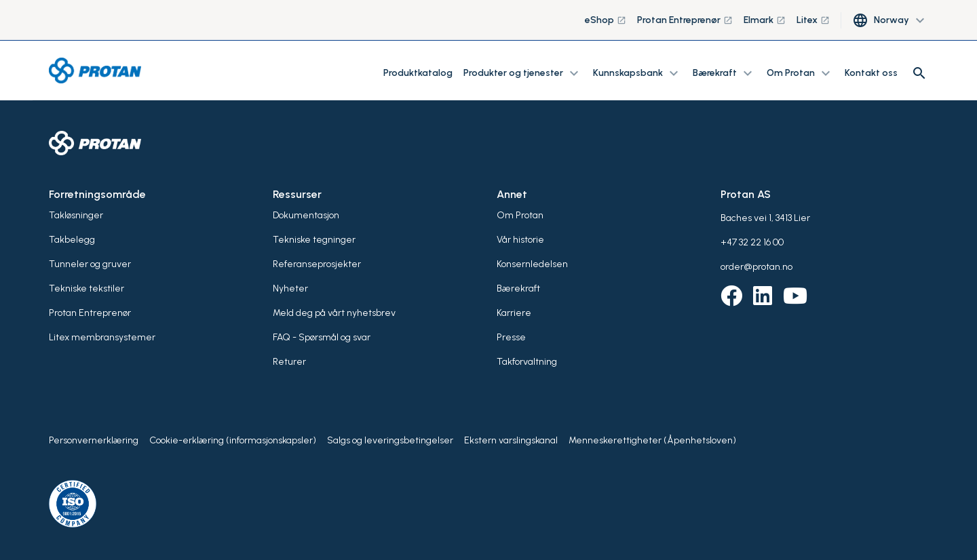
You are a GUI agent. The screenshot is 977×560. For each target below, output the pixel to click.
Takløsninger (76, 215)
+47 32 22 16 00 (752, 242)
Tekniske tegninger (314, 240)
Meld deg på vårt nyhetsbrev (334, 313)
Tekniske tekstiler (87, 288)
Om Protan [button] (800, 73)
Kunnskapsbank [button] (637, 73)
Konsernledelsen (532, 264)
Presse (511, 337)
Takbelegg (72, 240)
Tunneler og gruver (90, 264)
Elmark (765, 20)
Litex (813, 20)
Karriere (514, 313)
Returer (289, 362)
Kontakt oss (871, 73)
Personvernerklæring (94, 440)
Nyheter (290, 288)
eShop (606, 20)
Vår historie (520, 240)
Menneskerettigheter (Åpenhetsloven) (652, 440)
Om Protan (520, 215)
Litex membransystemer (102, 337)
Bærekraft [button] (724, 73)
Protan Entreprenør (685, 20)
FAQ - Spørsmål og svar (322, 337)
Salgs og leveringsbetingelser (390, 440)
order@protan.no (756, 267)
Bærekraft (518, 288)
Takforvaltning (527, 362)
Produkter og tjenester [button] (523, 73)
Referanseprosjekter (317, 264)
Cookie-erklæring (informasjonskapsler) (233, 440)
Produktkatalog (418, 73)
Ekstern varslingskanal (511, 440)
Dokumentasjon (306, 215)
